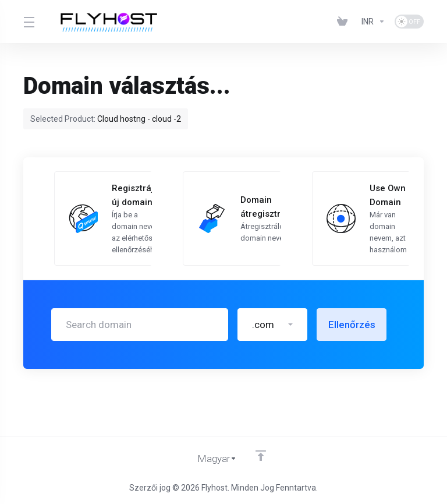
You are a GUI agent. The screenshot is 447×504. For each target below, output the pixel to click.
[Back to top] (261, 456)
